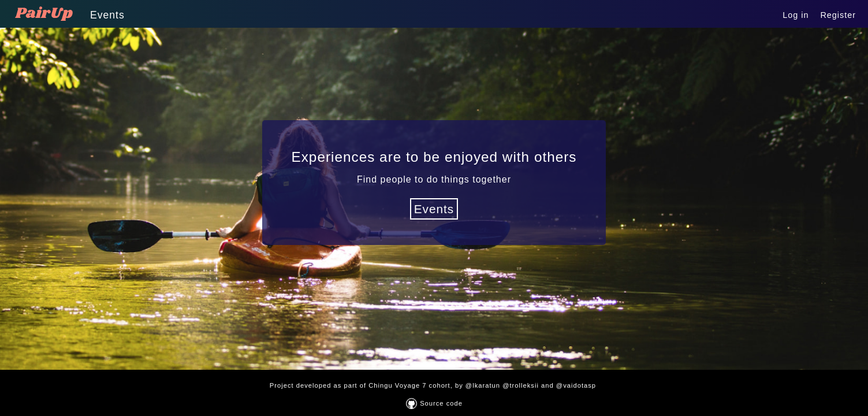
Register (838, 15)
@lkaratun (484, 385)
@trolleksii (522, 385)
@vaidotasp (577, 385)
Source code (434, 403)
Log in (796, 15)
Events (107, 15)
